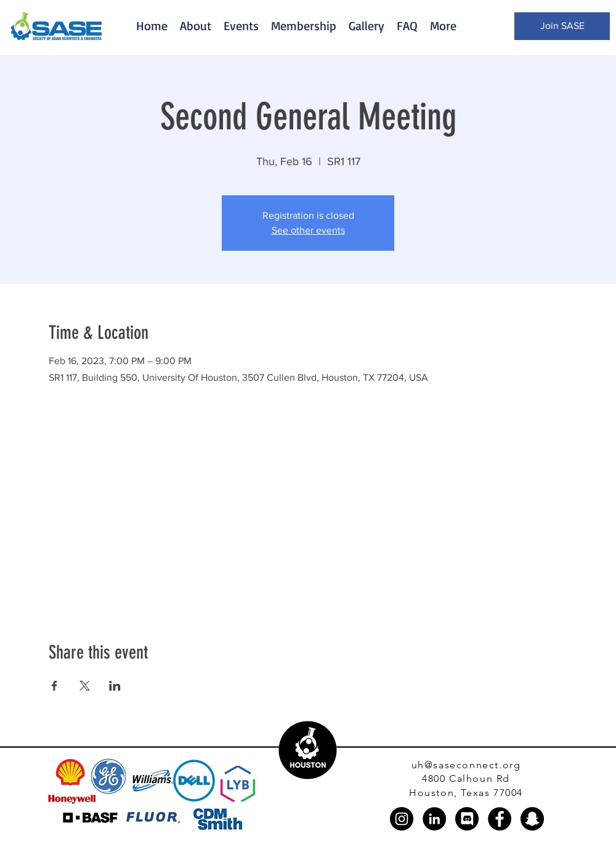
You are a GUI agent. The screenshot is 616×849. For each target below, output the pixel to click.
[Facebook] (500, 819)
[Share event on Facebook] (55, 686)
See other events (308, 230)
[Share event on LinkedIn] (115, 686)
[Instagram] (402, 819)
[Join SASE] (562, 26)
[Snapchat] (532, 819)
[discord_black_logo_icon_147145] (467, 819)
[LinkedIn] (434, 819)
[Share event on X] (85, 686)
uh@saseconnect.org (466, 765)
